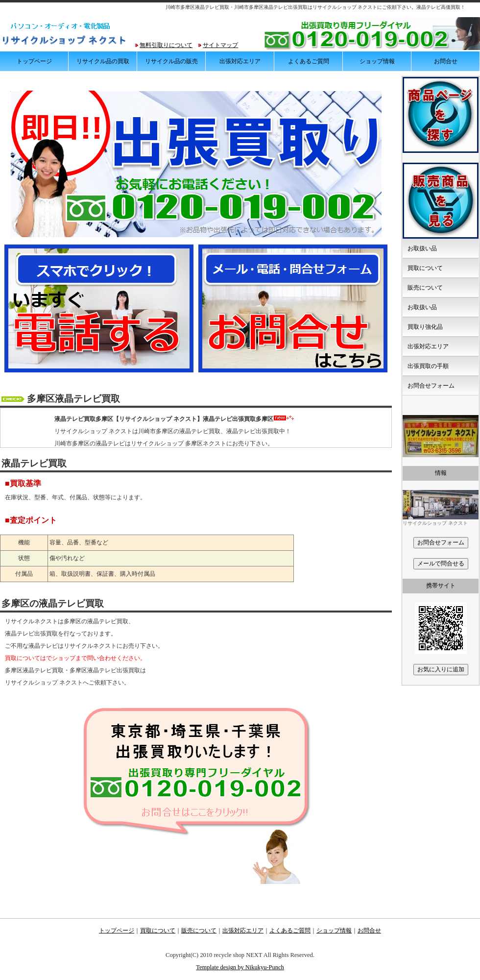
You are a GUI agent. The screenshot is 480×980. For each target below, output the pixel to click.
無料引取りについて (166, 45)
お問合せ (446, 61)
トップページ (34, 61)
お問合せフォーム (431, 386)
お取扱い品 (422, 248)
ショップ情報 (377, 61)
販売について (425, 288)
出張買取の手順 (428, 366)
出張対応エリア (240, 61)
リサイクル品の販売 (171, 61)
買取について (425, 268)
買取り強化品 (425, 327)
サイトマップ (220, 45)
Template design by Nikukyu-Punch (240, 967)
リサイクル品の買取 (103, 61)
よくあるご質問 (309, 61)
